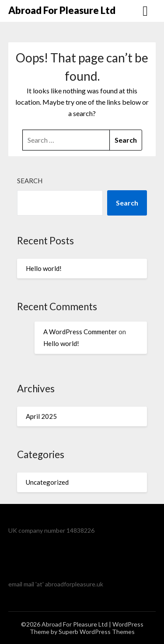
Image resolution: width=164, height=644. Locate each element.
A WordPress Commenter (80, 332)
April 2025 (41, 416)
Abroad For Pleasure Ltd (62, 10)
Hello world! (44, 268)
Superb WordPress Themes (97, 632)
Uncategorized (47, 482)
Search (30, 181)
